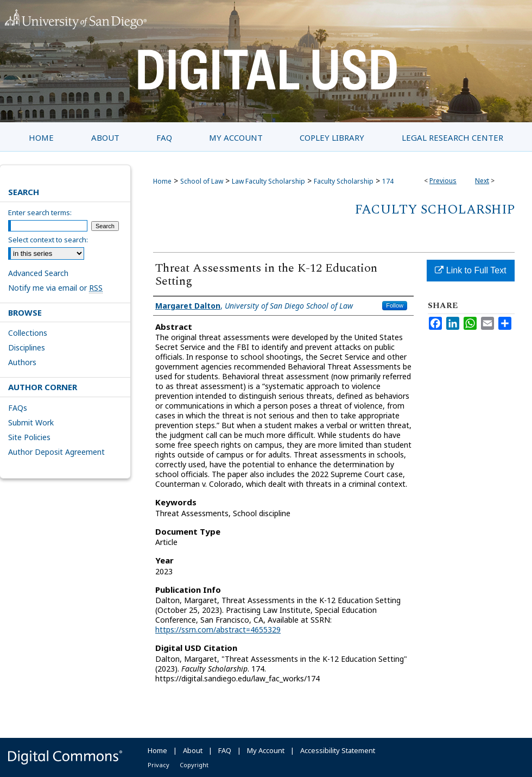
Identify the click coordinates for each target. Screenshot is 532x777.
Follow (395, 305)
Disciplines (27, 347)
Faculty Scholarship (344, 181)
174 (388, 181)
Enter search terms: (40, 212)
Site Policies (29, 437)
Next (482, 181)
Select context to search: (48, 240)
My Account (266, 750)
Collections (28, 333)
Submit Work (31, 422)
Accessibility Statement (338, 750)
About (193, 750)
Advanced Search (38, 273)
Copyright (194, 765)
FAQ (225, 750)
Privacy (159, 765)
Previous (443, 181)
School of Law (202, 181)
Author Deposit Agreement (56, 452)
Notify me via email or (55, 288)
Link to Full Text (470, 270)
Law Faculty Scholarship (268, 181)
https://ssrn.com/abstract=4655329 (218, 629)
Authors (22, 362)
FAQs (18, 408)
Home (162, 181)
